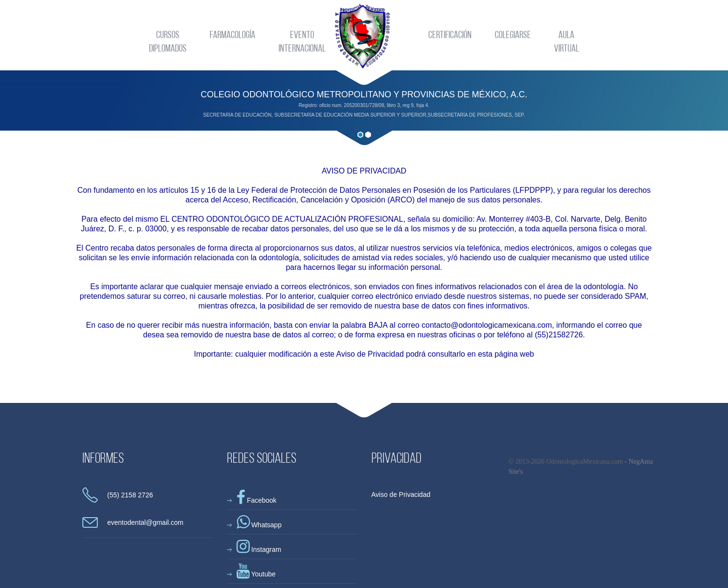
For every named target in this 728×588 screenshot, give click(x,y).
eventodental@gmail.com (146, 522)
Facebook (257, 500)
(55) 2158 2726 (130, 495)
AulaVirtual (567, 42)
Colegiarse (513, 35)
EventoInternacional (302, 42)
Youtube (256, 574)
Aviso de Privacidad (401, 494)
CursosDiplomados (168, 42)
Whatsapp (259, 525)
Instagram (259, 549)
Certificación (450, 35)
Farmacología (232, 35)
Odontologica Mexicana (364, 36)
